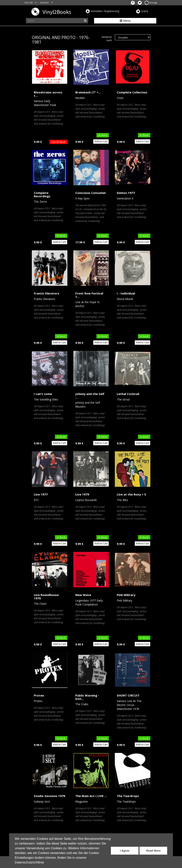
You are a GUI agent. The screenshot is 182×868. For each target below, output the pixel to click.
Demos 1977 (126, 193)
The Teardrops (128, 796)
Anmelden (97, 11)
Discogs (151, 2)
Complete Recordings (42, 194)
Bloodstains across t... (48, 94)
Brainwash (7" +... (88, 92)
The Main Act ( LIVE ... (91, 796)
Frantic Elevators (47, 293)
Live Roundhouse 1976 (46, 597)
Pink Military (126, 595)
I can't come (43, 394)
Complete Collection (132, 92)
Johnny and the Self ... (90, 395)
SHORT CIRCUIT (128, 695)
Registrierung (112, 11)
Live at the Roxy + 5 (131, 494)
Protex (39, 695)
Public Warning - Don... (87, 697)
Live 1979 (82, 494)
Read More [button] (153, 851)
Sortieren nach (107, 39)
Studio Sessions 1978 (50, 796)
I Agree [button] (125, 851)
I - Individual (126, 293)
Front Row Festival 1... (89, 295)
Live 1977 (41, 494)
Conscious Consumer (91, 193)
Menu (125, 20)
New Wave (83, 595)
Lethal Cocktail (128, 394)
